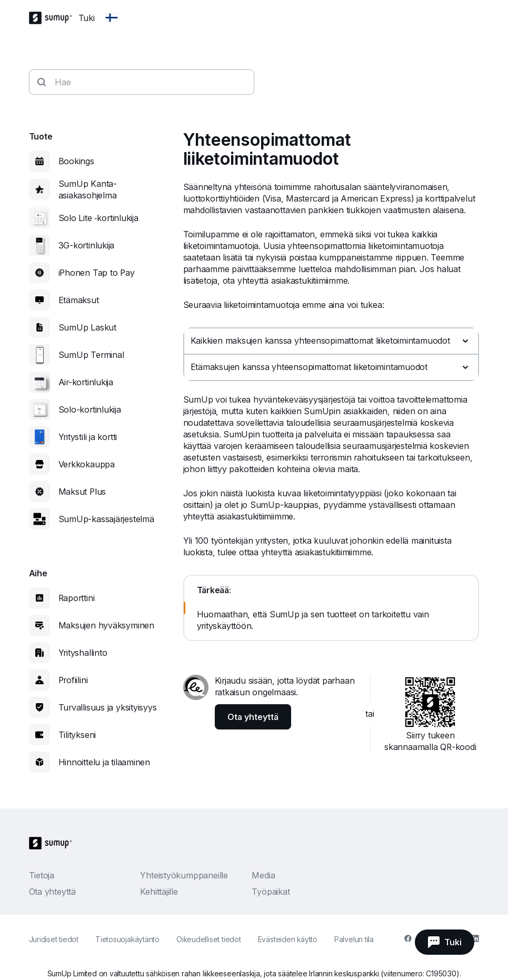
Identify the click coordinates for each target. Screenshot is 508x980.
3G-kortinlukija (87, 245)
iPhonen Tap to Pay (97, 273)
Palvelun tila (354, 939)
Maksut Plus (82, 492)
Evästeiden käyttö (288, 939)
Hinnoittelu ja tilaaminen (104, 762)
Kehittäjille (159, 892)
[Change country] (112, 18)
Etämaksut (79, 300)
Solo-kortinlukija (90, 409)
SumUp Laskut (87, 327)
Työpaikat (271, 892)
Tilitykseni (77, 735)
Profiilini (73, 680)
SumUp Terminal (91, 355)
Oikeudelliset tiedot (209, 939)
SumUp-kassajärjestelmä (106, 519)
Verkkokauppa (87, 464)
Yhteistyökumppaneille (184, 875)
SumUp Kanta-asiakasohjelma (88, 189)
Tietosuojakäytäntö (127, 939)
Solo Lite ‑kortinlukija (98, 218)
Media (263, 875)
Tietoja (42, 875)
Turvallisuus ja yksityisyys (108, 707)
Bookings (76, 161)
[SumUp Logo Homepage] (54, 18)
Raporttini (77, 598)
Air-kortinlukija (86, 382)
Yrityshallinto (83, 653)
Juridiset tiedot (54, 939)
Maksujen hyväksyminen (106, 625)
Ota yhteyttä (52, 892)
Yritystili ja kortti (88, 437)
